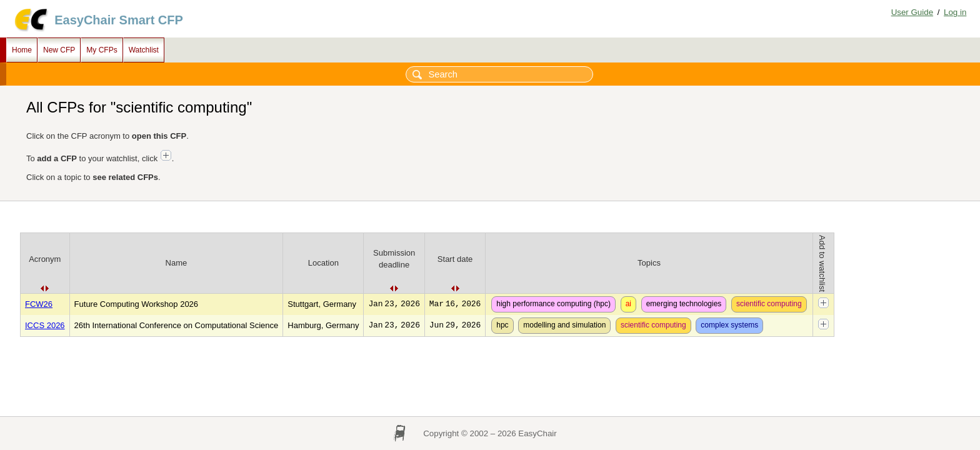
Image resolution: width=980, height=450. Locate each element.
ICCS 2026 (45, 325)
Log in (955, 12)
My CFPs (102, 50)
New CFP (59, 50)
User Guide (912, 12)
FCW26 (39, 304)
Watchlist (144, 50)
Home (22, 50)
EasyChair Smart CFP (119, 20)
